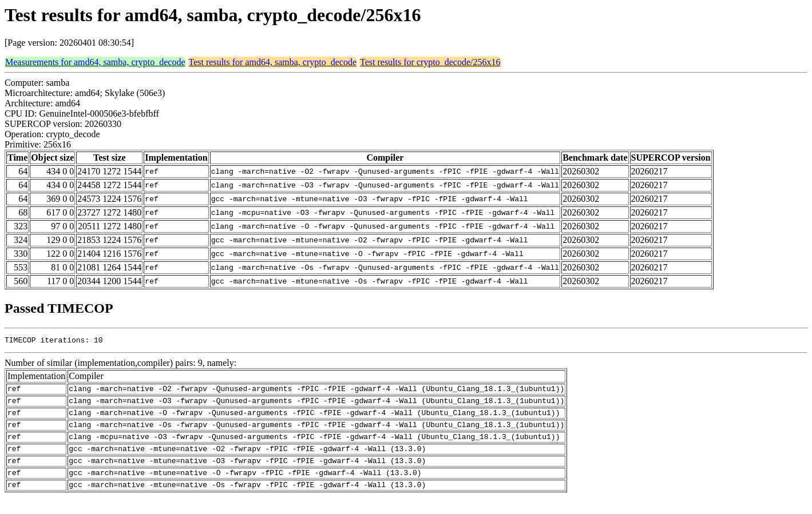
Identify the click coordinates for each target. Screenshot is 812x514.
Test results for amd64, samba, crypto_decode (273, 62)
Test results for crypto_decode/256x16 (430, 62)
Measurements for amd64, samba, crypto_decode (95, 62)
